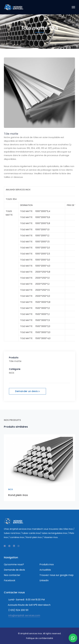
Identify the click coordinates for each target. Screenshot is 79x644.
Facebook (10, 580)
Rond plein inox (18, 495)
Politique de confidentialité (40, 638)
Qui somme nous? (14, 564)
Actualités (45, 570)
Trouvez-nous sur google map (57, 575)
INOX (11, 489)
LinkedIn (44, 580)
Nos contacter (12, 575)
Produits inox (47, 564)
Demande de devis (14, 570)
